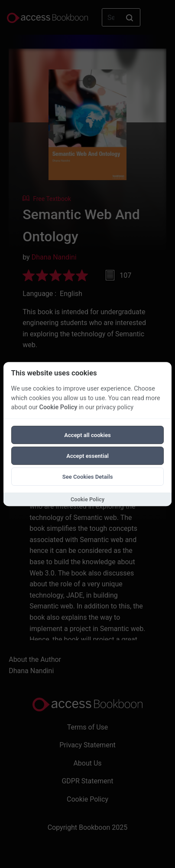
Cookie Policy (58, 407)
